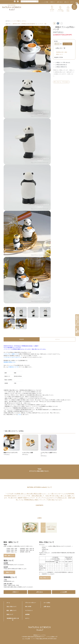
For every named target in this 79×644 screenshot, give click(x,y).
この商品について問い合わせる (62, 62)
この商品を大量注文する (61, 67)
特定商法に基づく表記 (62, 52)
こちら (19, 414)
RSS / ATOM (28, 607)
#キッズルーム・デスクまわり (61, 82)
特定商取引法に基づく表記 (13, 619)
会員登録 (27, 614)
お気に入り (66, 2)
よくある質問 (64, 592)
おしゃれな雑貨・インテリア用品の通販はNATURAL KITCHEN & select (39, 639)
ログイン (72, 2)
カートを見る (47, 603)
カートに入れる (67, 44)
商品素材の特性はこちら (10, 362)
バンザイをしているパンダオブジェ (12, 357)
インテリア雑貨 (16, 21)
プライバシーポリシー (31, 603)
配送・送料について (9, 556)
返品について (59, 54)
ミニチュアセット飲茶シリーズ (11, 354)
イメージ (57, 339)
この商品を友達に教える (61, 65)
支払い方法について (45, 578)
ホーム (8, 603)
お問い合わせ (60, 2)
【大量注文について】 (13, 367)
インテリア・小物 (42, 24)
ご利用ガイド (53, 2)
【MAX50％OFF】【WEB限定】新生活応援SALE (24, 24)
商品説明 (22, 339)
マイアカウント (29, 610)
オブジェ (24, 21)
